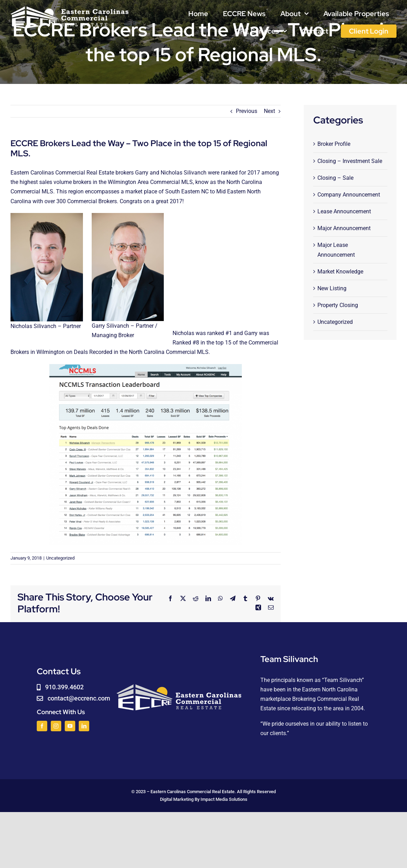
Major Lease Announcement (336, 250)
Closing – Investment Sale (350, 161)
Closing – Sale (335, 178)
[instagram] (56, 726)
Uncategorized (60, 558)
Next (269, 111)
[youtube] (70, 726)
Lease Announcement (344, 211)
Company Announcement (349, 195)
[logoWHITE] (70, 8)
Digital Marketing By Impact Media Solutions (204, 799)
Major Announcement (344, 228)
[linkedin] (84, 726)
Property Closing (338, 305)
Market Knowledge (340, 272)
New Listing (332, 288)
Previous (247, 111)
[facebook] (42, 726)
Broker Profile (334, 144)
